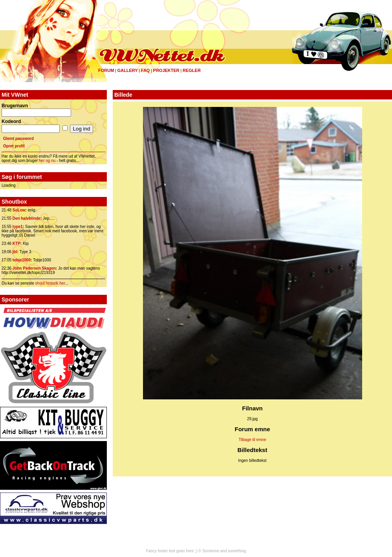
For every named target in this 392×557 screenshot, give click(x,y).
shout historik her (50, 283)
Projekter (166, 70)
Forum (106, 70)
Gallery (127, 70)
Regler (192, 70)
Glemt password (18, 139)
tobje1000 (22, 260)
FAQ (146, 70)
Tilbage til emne (252, 440)
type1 (18, 227)
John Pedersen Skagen (34, 268)
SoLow (19, 210)
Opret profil (14, 146)
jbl (15, 252)
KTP (16, 244)
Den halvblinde (27, 218)
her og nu (47, 161)
